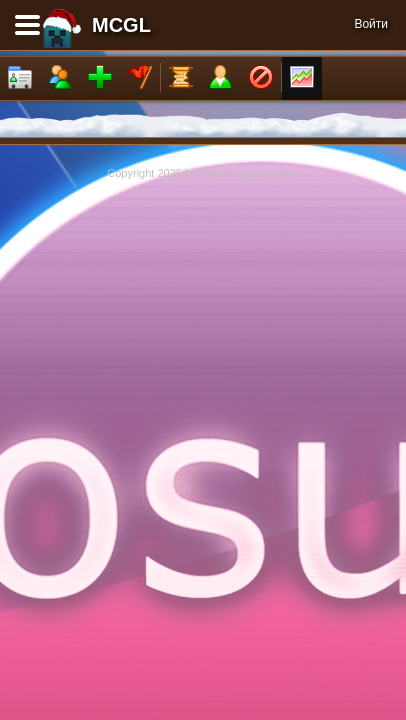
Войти (371, 24)
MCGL (121, 25)
